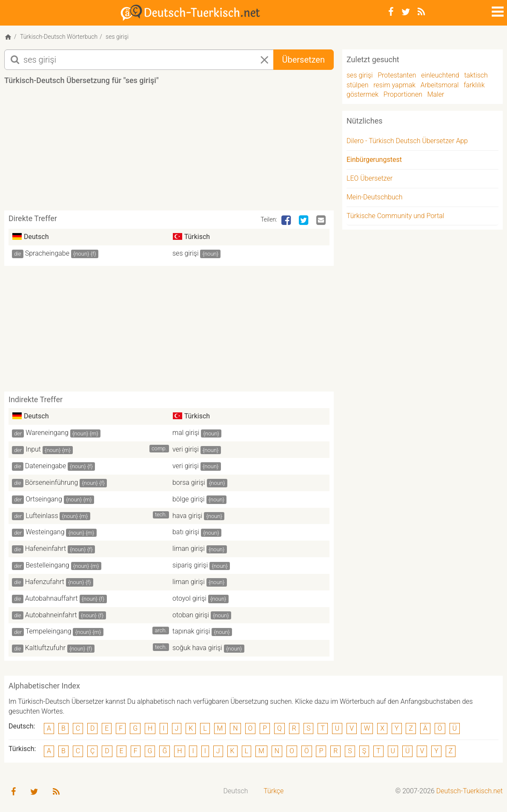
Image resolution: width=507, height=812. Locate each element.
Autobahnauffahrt (52, 598)
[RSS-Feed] (421, 12)
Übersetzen (304, 60)
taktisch (476, 75)
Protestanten (397, 75)
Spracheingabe (47, 253)
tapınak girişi (191, 631)
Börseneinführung (52, 482)
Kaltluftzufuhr (45, 648)
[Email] (322, 221)
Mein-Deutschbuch (375, 197)
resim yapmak (394, 85)
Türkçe (274, 791)
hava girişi (187, 516)
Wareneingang (47, 433)
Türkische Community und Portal (395, 216)
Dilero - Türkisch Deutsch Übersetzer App (407, 141)
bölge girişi (189, 499)
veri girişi (186, 449)
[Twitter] (406, 12)
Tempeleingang (49, 631)
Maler (436, 94)
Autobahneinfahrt (51, 615)
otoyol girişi (189, 598)
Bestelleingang (47, 565)
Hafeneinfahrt (46, 549)
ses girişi (186, 253)
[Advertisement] (169, 151)
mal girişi (186, 433)
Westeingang (45, 532)
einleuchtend (440, 75)
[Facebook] (391, 12)
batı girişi (186, 532)
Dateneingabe (46, 466)
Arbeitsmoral (440, 85)
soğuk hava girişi (197, 648)
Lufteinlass (42, 516)
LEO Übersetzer (370, 178)
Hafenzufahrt (45, 582)
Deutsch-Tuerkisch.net (470, 791)
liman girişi (189, 549)
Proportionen (403, 94)
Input (33, 449)
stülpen (358, 85)
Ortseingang (44, 499)
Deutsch (236, 791)
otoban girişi (191, 615)
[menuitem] (236, 791)
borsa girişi (189, 482)
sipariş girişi (190, 565)
